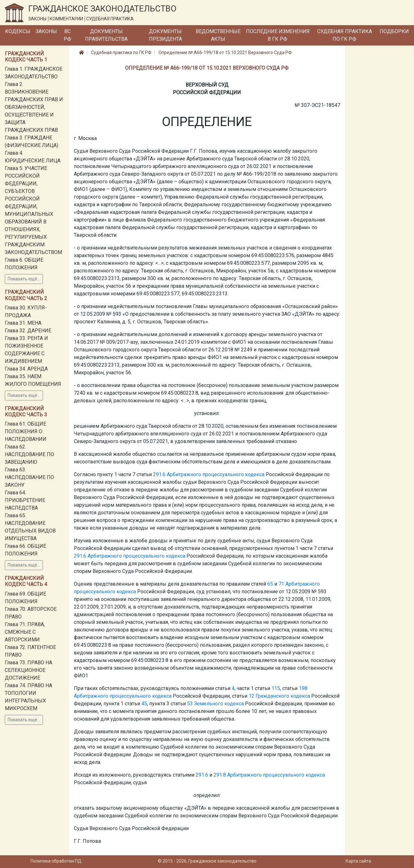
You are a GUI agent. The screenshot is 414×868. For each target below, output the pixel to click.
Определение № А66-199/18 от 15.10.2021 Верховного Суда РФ (225, 53)
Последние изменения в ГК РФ (278, 35)
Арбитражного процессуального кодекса (216, 474)
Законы (46, 31)
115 (276, 688)
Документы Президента (165, 35)
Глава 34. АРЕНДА (26, 369)
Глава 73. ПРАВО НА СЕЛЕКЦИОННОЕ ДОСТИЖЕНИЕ (28, 670)
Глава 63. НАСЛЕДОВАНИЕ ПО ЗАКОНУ (29, 477)
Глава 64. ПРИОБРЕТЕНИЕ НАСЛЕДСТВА (25, 500)
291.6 (159, 474)
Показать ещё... (24, 279)
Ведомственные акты (218, 35)
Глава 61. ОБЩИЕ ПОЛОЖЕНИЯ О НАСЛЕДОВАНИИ (26, 431)
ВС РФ (67, 35)
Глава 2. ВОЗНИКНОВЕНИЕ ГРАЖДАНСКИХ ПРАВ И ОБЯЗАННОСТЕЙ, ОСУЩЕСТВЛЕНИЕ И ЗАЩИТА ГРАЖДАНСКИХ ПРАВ (34, 107)
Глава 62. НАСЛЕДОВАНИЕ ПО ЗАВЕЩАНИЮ (29, 454)
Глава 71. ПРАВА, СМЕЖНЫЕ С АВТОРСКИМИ (25, 632)
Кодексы (18, 31)
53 (190, 704)
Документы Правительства (106, 35)
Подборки (394, 31)
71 (281, 584)
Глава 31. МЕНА (23, 323)
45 (144, 704)
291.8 (220, 775)
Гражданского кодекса (283, 696)
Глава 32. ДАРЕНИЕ (28, 331)
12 (251, 696)
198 (303, 688)
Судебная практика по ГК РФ (345, 35)
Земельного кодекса (219, 704)
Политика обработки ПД (56, 861)
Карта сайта (358, 861)
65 (270, 584)
